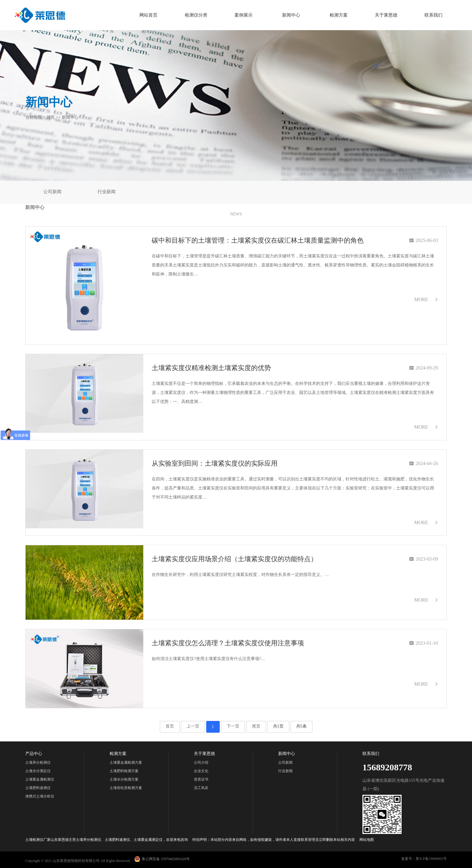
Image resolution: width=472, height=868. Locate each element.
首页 (51, 117)
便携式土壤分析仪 (40, 796)
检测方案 (339, 15)
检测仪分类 (196, 15)
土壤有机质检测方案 (126, 788)
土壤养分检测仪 (38, 763)
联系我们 (433, 15)
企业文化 (201, 771)
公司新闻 (52, 192)
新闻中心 (291, 15)
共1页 (278, 726)
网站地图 (367, 840)
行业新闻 (107, 192)
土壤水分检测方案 (124, 779)
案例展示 (244, 15)
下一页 (233, 726)
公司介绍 (201, 763)
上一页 (193, 726)
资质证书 (201, 779)
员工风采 (201, 788)
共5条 (301, 726)
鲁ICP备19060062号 (431, 859)
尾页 (256, 726)
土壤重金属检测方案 (126, 763)
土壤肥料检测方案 (124, 771)
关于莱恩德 (386, 15)
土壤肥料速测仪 (38, 788)
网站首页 (148, 15)
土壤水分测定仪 (38, 771)
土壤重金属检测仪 (40, 779)
